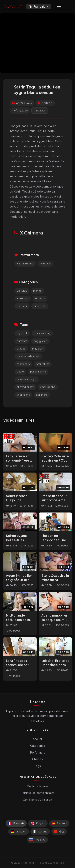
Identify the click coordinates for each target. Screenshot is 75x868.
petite (20, 372)
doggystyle (40, 341)
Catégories (38, 746)
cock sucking (42, 333)
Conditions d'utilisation (37, 800)
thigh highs (23, 395)
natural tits (43, 364)
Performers (38, 752)
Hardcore (23, 298)
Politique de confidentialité (37, 793)
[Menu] (59, 6)
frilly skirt (38, 349)
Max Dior (45, 264)
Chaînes (37, 759)
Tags (37, 766)
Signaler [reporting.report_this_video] (40, 111)
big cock (22, 333)
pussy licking (38, 372)
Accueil (38, 739)
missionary (23, 364)
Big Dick (22, 291)
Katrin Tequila (25, 264)
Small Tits (40, 306)
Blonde (37, 291)
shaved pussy (25, 387)
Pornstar (22, 306)
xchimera (42, 395)
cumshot (22, 341)
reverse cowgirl (26, 379)
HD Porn (40, 298)
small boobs (48, 387)
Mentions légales (38, 786)
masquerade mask (28, 356)
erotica (21, 349)
